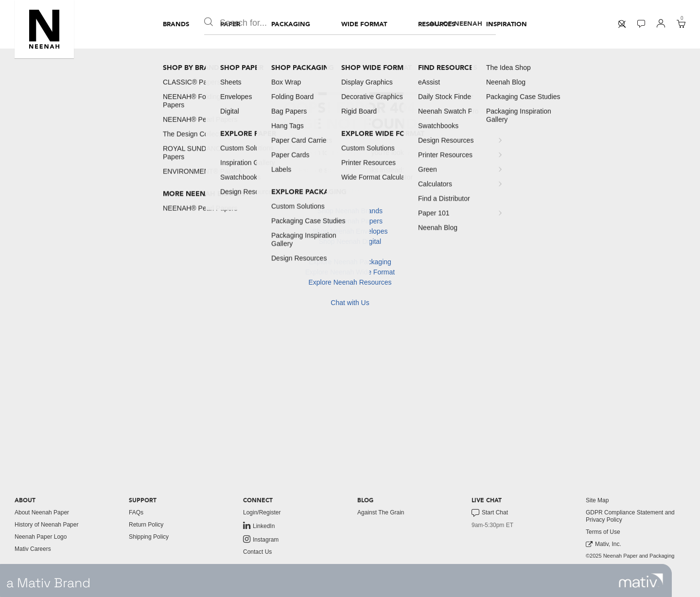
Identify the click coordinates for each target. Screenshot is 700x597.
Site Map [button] (597, 500)
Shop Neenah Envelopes (350, 231)
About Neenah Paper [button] (42, 512)
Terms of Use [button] (603, 532)
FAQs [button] (136, 512)
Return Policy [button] (146, 525)
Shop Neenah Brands (350, 211)
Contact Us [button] (257, 552)
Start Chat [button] (490, 513)
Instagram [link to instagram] (261, 539)
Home (350, 190)
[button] (44, 29)
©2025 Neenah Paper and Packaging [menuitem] (630, 556)
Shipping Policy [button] (149, 537)
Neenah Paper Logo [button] (41, 537)
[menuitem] (176, 24)
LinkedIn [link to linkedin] (259, 526)
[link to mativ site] (641, 580)
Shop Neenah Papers (350, 221)
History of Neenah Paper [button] (46, 525)
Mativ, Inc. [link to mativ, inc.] (604, 544)
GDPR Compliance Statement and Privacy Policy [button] (630, 516)
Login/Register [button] (262, 512)
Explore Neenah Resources (350, 282)
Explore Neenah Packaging (350, 262)
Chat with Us (350, 303)
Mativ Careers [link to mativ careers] (33, 549)
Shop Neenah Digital (350, 241)
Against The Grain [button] (381, 512)
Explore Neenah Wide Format (350, 272)
